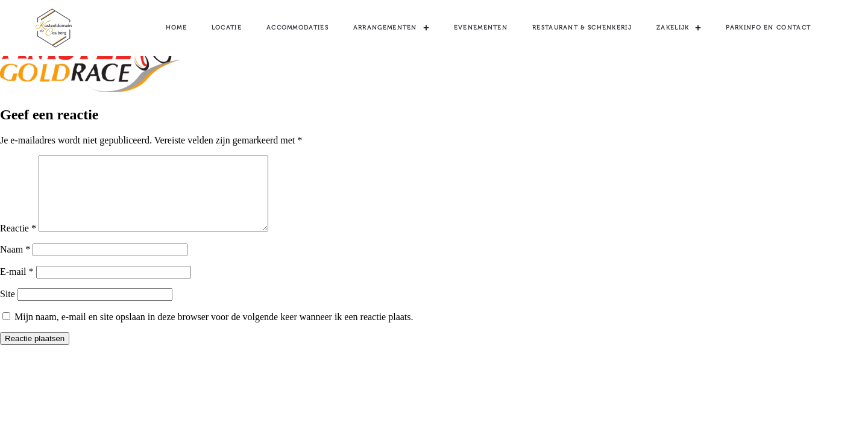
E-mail (17, 286)
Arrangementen (391, 28)
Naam (15, 264)
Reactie (18, 243)
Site (8, 308)
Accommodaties (297, 28)
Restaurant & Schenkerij (582, 28)
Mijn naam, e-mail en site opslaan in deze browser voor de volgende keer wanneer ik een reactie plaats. (214, 331)
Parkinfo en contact (768, 28)
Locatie (227, 28)
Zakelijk (679, 28)
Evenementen (481, 28)
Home (176, 28)
